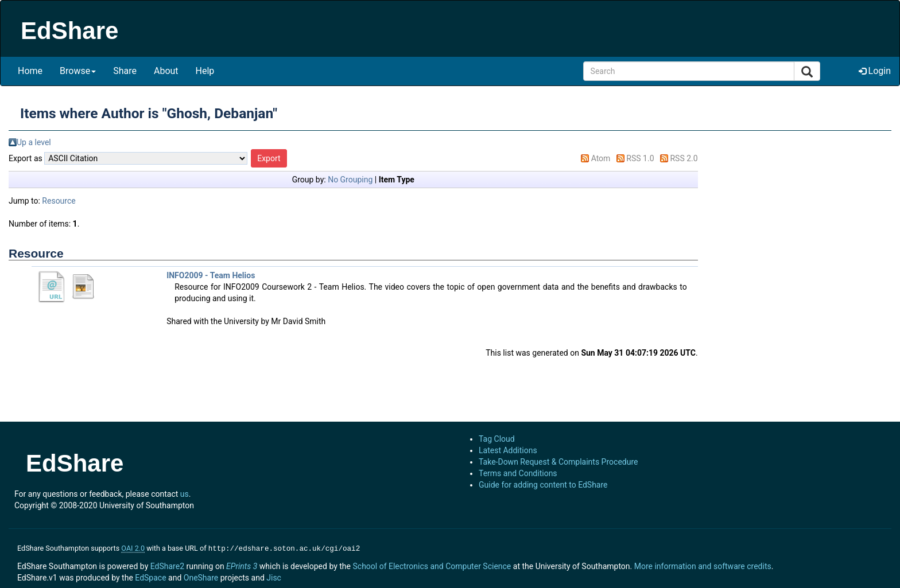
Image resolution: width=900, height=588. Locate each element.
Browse (78, 71)
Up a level (34, 142)
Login (875, 71)
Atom (601, 158)
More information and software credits (703, 565)
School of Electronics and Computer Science (432, 565)
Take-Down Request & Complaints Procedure (558, 462)
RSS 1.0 (640, 158)
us (185, 494)
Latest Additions (508, 450)
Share (125, 71)
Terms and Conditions (518, 473)
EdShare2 (167, 565)
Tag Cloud (497, 439)
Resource (59, 201)
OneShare (201, 577)
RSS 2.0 (684, 158)
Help (205, 71)
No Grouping (350, 180)
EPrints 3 (242, 565)
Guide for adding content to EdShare (543, 485)
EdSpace (150, 577)
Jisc (274, 577)
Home (30, 71)
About (166, 71)
